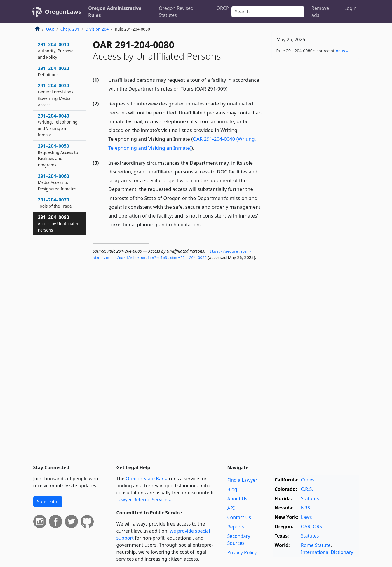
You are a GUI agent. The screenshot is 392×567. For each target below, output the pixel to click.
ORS (317, 526)
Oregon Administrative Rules (115, 12)
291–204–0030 (56, 95)
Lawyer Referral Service (142, 500)
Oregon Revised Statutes (176, 12)
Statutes (310, 498)
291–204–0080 (59, 223)
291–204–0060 (57, 182)
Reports (236, 527)
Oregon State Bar (144, 479)
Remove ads (320, 12)
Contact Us (239, 517)
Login (351, 8)
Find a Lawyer (242, 480)
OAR (50, 29)
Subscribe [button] (48, 502)
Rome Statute (316, 545)
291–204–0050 (58, 155)
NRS (305, 508)
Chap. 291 (70, 29)
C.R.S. (307, 489)
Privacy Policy (242, 552)
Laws (306, 517)
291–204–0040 (58, 125)
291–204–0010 (56, 51)
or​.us (340, 51)
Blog (232, 489)
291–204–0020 (54, 71)
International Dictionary (327, 552)
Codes (308, 480)
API (231, 508)
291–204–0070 (55, 203)
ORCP (222, 8)
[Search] (268, 12)
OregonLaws (63, 12)
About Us (237, 499)
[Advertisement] (315, 155)
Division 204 (97, 29)
